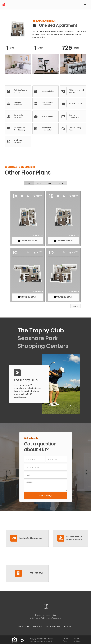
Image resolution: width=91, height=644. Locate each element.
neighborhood (53, 626)
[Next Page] (76, 306)
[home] (42, 5)
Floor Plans (23, 626)
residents (69, 626)
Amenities (38, 626)
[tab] (29, 183)
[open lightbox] (18, 29)
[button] (85, 5)
